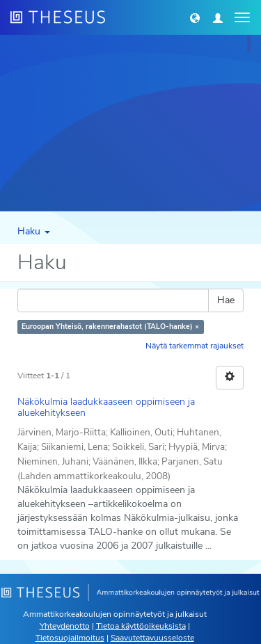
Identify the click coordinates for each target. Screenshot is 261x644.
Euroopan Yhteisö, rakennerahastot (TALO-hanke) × (110, 327)
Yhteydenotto (65, 626)
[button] (195, 17)
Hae (226, 300)
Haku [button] (34, 231)
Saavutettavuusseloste (152, 638)
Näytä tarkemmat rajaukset (195, 346)
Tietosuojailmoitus (70, 638)
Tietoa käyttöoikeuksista (141, 626)
